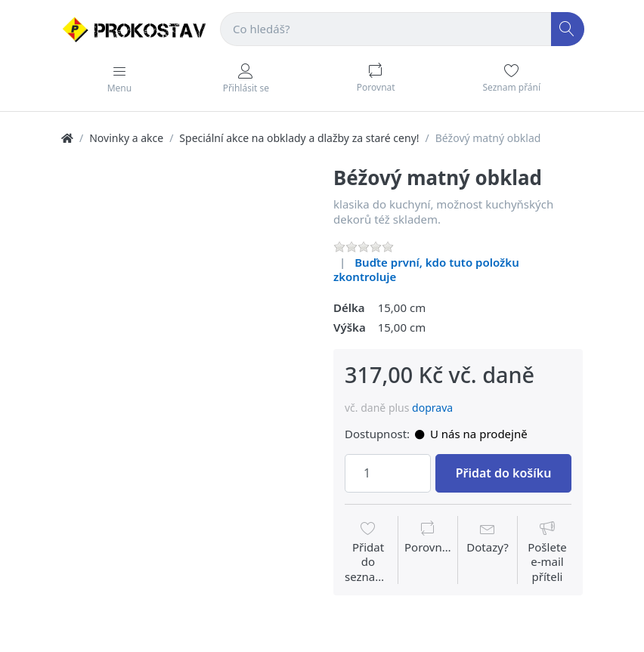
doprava (432, 408)
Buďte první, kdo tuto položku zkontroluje (426, 270)
